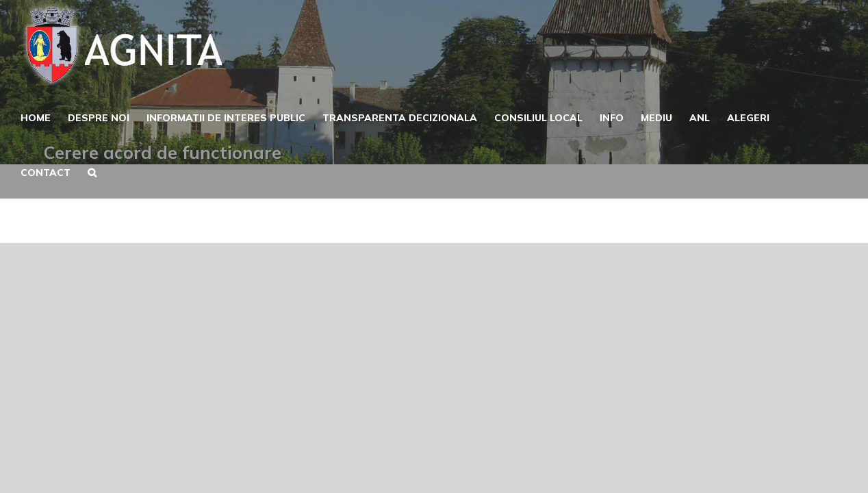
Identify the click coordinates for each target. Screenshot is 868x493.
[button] (94, 171)
